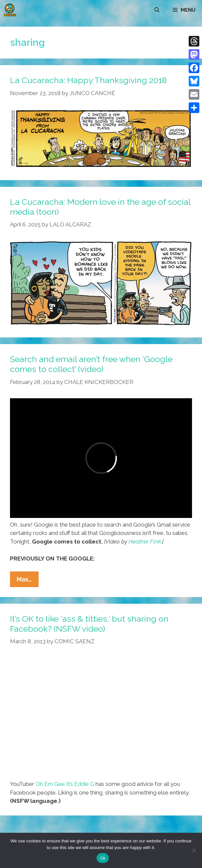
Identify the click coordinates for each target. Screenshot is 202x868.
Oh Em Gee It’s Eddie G (65, 784)
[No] (194, 850)
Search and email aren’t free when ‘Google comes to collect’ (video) (91, 364)
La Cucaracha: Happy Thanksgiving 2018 (88, 80)
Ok (103, 858)
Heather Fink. (145, 542)
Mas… (28, 581)
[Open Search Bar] (157, 10)
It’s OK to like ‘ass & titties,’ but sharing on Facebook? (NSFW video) (89, 624)
